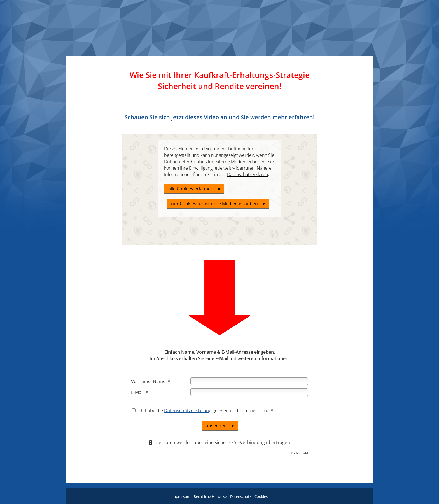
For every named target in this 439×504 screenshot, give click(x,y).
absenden (216, 426)
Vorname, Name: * (151, 381)
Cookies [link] (261, 496)
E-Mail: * (140, 392)
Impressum (181, 496)
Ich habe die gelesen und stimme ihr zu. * (203, 410)
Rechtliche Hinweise (210, 496)
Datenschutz (241, 496)
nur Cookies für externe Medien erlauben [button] (214, 204)
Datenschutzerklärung (188, 410)
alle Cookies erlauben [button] (191, 189)
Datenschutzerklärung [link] (249, 174)
